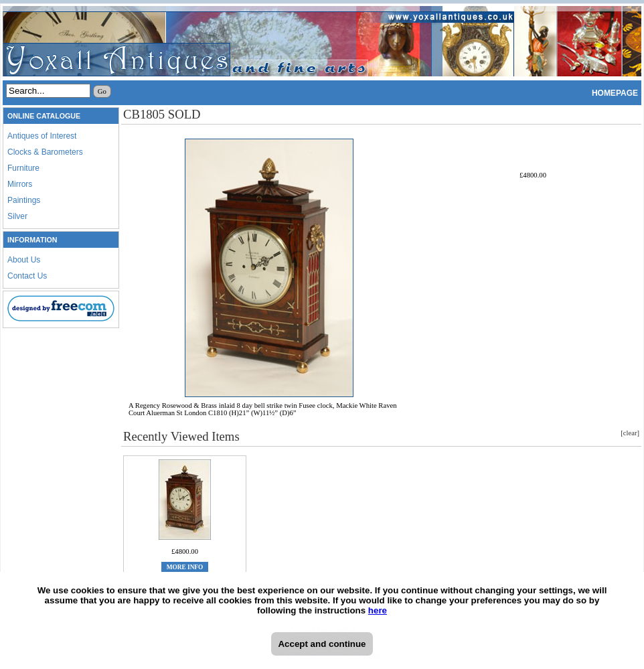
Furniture (23, 168)
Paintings (24, 200)
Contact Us (27, 276)
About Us (24, 260)
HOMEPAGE (615, 93)
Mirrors (20, 184)
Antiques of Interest (42, 136)
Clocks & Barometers (45, 152)
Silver (17, 216)
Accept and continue (322, 644)
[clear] (630, 433)
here (378, 610)
